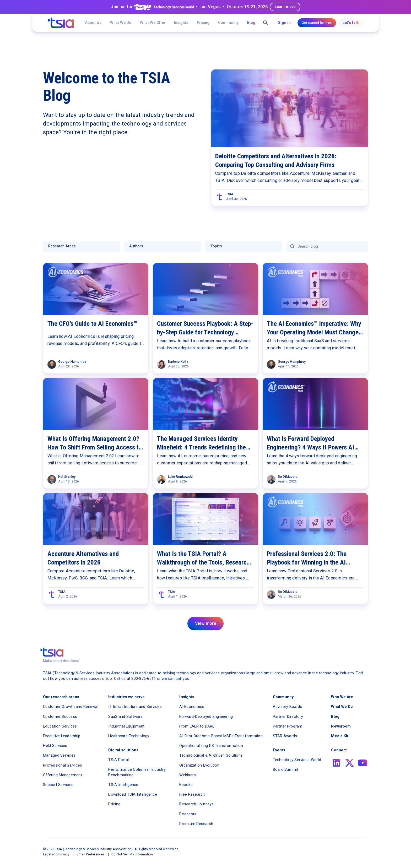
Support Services (58, 785)
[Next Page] (206, 623)
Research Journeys (196, 804)
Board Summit (286, 770)
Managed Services (59, 755)
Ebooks (186, 785)
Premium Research (196, 824)
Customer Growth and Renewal (71, 707)
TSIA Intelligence (123, 785)
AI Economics (192, 707)
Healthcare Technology (129, 736)
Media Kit (340, 736)
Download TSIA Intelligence (133, 794)
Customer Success (60, 717)
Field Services (55, 746)
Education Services (60, 726)
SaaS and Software (125, 717)
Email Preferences (91, 854)
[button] (153, 23)
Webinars (188, 775)
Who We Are (342, 697)
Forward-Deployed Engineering (206, 717)
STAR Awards (285, 736)
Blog (251, 23)
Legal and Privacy (56, 854)
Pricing (203, 23)
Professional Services (63, 765)
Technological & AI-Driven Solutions (211, 755)
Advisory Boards (288, 707)
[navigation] (61, 23)
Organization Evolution (199, 765)
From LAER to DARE (197, 726)
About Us (93, 23)
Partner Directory (288, 717)
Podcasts (188, 814)
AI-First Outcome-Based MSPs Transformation (221, 736)
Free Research (192, 794)
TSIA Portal (118, 760)
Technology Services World (297, 760)
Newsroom (341, 726)
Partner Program (288, 726)
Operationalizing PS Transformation (211, 746)
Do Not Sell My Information (132, 854)
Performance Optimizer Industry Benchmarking (137, 772)
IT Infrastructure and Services (135, 707)
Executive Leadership (62, 736)
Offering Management (63, 775)
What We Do (121, 23)
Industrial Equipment (126, 726)
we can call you (175, 679)
